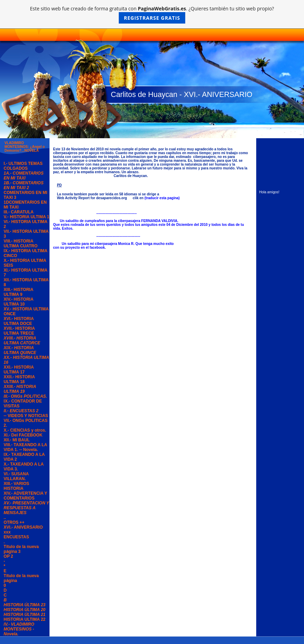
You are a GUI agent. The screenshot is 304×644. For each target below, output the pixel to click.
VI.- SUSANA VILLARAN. (16, 476)
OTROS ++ (14, 522)
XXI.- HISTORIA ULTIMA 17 (19, 370)
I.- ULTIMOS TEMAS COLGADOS (23, 166)
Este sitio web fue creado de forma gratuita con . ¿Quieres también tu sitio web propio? (152, 14)
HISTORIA (14, 488)
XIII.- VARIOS (17, 484)
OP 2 (8, 556)
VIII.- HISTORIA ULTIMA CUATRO (21, 244)
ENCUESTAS (16, 537)
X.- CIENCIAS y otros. (25, 430)
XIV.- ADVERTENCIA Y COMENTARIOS (26, 496)
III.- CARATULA (19, 212)
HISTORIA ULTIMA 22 (25, 619)
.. (5, 518)
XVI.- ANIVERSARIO (23, 527)
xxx (7, 532)
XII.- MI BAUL (17, 440)
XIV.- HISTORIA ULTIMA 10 (19, 302)
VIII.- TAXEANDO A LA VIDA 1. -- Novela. (25, 447)
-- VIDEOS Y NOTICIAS (26, 416)
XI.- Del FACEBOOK (23, 435)
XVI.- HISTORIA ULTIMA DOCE (19, 321)
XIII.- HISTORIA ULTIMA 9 (19, 292)
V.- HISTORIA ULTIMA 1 (27, 217)
